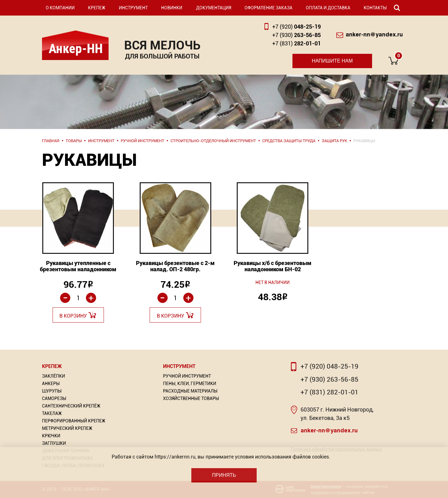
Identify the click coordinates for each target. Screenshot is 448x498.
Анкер (75, 45)
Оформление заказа (268, 8)
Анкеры (51, 384)
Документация (214, 8)
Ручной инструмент (187, 376)
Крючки (51, 436)
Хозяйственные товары (191, 398)
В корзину (73, 316)
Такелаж (52, 413)
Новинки (172, 8)
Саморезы (54, 398)
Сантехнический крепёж (71, 406)
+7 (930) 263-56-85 (329, 379)
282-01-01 (296, 43)
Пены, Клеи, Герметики (190, 384)
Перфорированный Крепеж (74, 421)
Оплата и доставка (328, 8)
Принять (224, 475)
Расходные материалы (190, 391)
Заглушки (54, 443)
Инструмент (133, 8)
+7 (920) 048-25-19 (329, 366)
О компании (60, 8)
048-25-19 (296, 27)
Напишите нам (332, 61)
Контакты (375, 8)
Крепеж (97, 8)
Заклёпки (54, 376)
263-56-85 (296, 35)
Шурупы (52, 391)
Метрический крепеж (67, 428)
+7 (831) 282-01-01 (329, 392)
